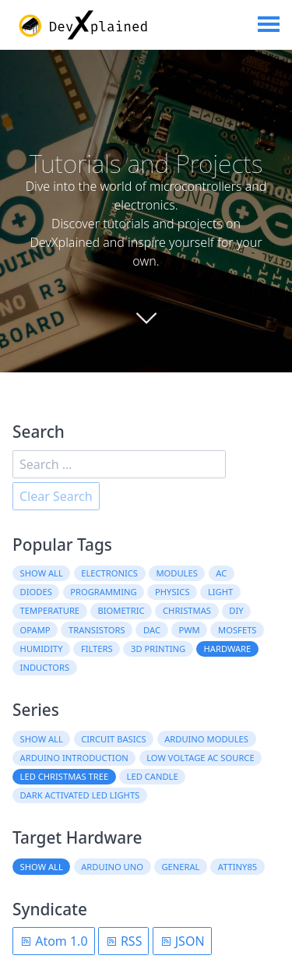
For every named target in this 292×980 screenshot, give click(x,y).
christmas (187, 610)
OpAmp (35, 630)
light (220, 592)
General (180, 867)
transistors (97, 630)
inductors (45, 667)
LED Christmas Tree (65, 776)
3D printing (158, 649)
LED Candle (153, 776)
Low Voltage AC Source (200, 758)
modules (176, 573)
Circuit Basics (114, 739)
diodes (36, 592)
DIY (236, 610)
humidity (42, 649)
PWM (189, 630)
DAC (152, 630)
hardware (228, 649)
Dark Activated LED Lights (80, 795)
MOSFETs (237, 630)
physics (172, 592)
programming (103, 592)
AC (221, 573)
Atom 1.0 (54, 941)
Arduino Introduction (74, 758)
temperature (50, 610)
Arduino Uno (112, 867)
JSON (182, 941)
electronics (109, 573)
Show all (42, 573)
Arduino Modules (206, 739)
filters (97, 649)
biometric (121, 610)
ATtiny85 (237, 867)
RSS (124, 941)
